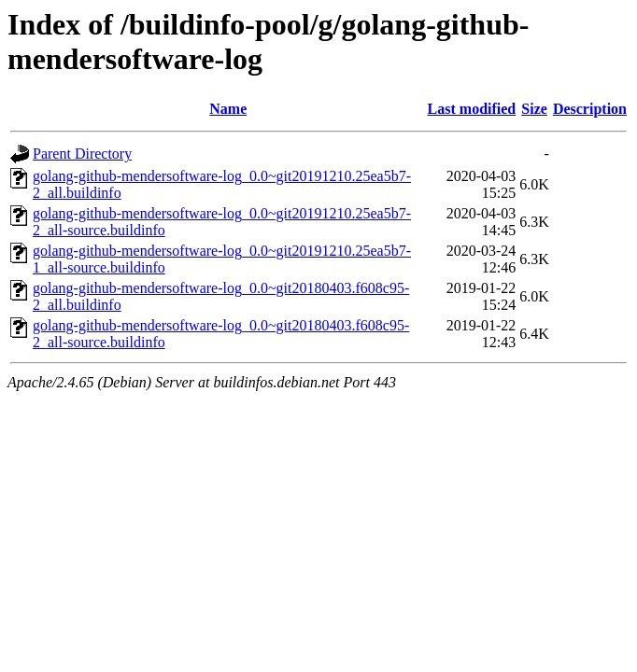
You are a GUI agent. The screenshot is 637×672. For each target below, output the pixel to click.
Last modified (472, 109)
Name (228, 109)
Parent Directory (82, 154)
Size (534, 109)
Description (590, 109)
